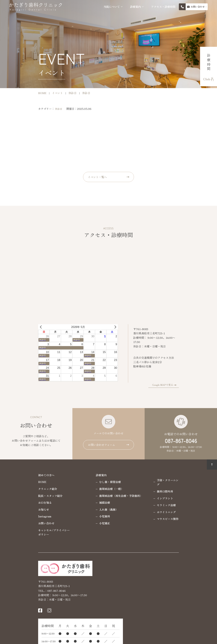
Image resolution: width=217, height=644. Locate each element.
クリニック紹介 (21, 489)
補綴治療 (78, 502)
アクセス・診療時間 (163, 7)
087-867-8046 (181, 441)
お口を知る (19, 502)
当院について (112, 7)
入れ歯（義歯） (82, 509)
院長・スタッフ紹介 (24, 496)
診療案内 (135, 7)
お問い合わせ (20, 523)
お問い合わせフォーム (102, 445)
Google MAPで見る (189, 385)
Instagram (18, 516)
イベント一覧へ (97, 177)
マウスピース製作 (141, 515)
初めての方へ (20, 475)
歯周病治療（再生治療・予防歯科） (95, 496)
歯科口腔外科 (139, 487)
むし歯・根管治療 (84, 482)
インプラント (139, 494)
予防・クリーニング (143, 480)
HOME (16, 482)
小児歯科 (78, 516)
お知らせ (17, 509)
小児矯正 (78, 523)
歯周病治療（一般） (85, 489)
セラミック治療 (140, 501)
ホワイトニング (140, 508)
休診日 (32, 109)
